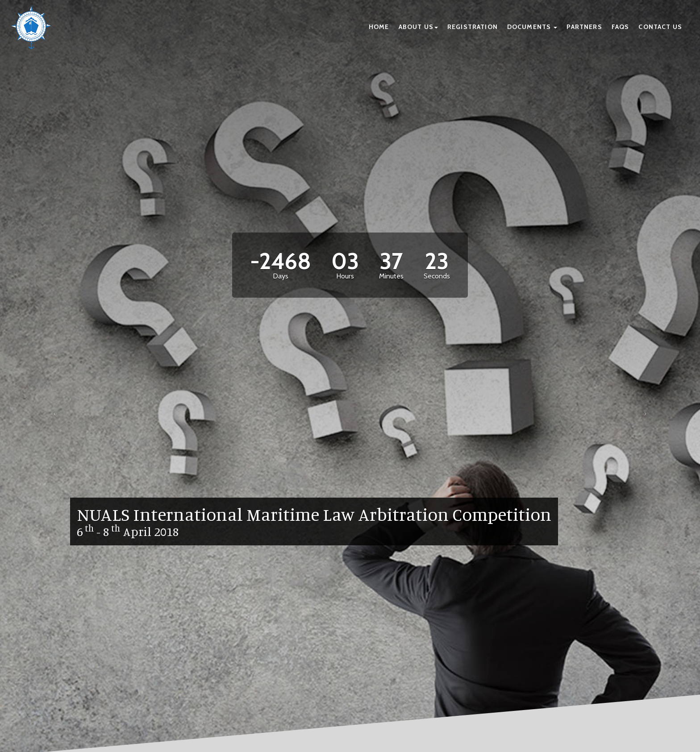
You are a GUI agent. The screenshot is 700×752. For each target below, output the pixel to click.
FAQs (621, 27)
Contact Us (660, 27)
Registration (473, 27)
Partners (584, 27)
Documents (532, 27)
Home (379, 27)
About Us (418, 27)
